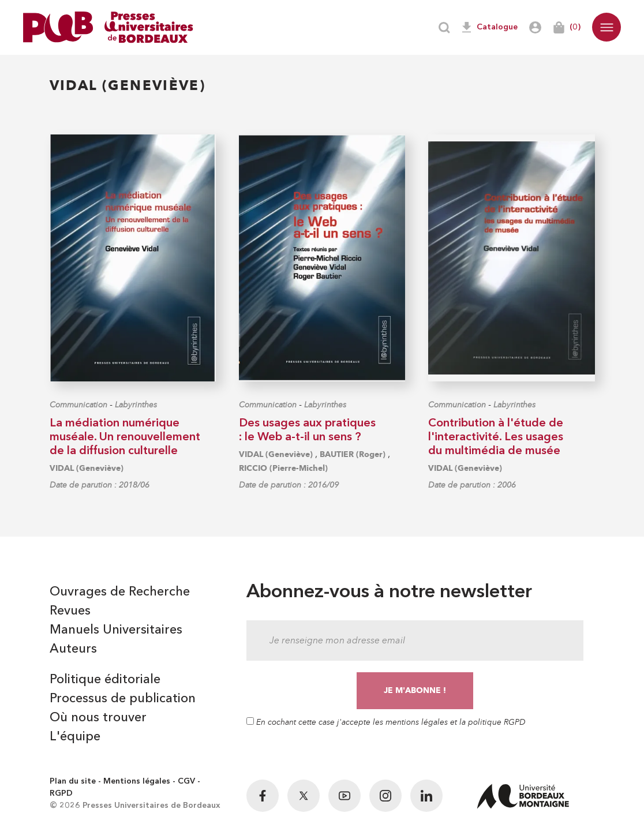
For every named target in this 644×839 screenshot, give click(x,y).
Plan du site (73, 781)
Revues (70, 611)
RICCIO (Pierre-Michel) (283, 468)
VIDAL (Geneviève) (87, 468)
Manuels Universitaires (116, 630)
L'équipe (75, 737)
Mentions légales (137, 781)
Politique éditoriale (105, 680)
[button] (606, 27)
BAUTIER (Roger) (353, 454)
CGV (186, 781)
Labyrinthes (136, 405)
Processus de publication (123, 699)
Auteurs (73, 649)
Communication (78, 405)
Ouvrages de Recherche (120, 592)
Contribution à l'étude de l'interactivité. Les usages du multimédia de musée (496, 437)
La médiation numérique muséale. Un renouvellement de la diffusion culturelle (125, 437)
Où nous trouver (98, 718)
